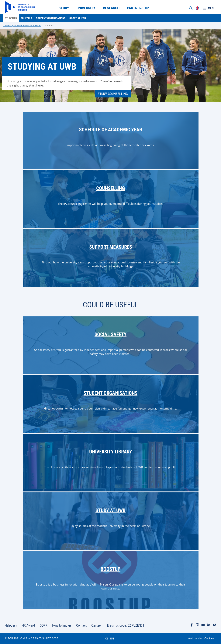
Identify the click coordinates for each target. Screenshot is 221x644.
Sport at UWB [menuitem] (78, 18)
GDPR (44, 625)
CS (107, 638)
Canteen (97, 625)
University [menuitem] (86, 8)
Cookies (209, 638)
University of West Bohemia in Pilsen (22, 25)
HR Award (28, 625)
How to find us (62, 625)
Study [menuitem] (64, 8)
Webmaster (195, 638)
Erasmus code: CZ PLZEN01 (126, 625)
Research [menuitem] (111, 8)
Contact (81, 625)
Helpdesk (11, 625)
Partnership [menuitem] (138, 8)
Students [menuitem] (11, 18)
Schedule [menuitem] (26, 18)
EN (112, 638)
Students (49, 25)
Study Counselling (113, 94)
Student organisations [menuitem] (51, 18)
